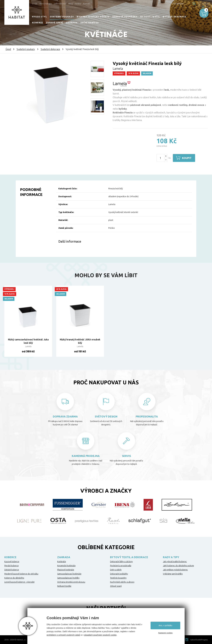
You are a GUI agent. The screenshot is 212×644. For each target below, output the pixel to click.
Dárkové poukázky (125, 17)
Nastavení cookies (165, 633)
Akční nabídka (90, 23)
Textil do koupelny (118, 578)
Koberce (38, 23)
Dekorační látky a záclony (121, 562)
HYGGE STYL (39, 17)
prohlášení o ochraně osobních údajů (63, 635)
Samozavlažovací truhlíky (68, 578)
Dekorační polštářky (119, 574)
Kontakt (87, 4)
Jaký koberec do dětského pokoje (178, 566)
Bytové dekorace (175, 17)
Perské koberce (12, 566)
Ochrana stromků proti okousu (71, 582)
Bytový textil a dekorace (129, 557)
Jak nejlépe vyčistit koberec (175, 570)
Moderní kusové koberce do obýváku (21, 574)
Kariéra (78, 4)
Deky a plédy (116, 570)
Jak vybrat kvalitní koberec (175, 562)
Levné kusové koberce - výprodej (19, 582)
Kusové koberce (12, 562)
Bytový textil (150, 17)
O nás (35, 4)
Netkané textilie (64, 586)
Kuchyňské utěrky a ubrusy (122, 582)
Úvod (8, 49)
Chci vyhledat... (171, 4)
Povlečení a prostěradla (121, 566)
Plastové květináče (66, 570)
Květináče (62, 562)
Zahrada (72, 23)
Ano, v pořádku (165, 625)
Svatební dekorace (50, 49)
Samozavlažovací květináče (69, 574)
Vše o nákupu (46, 4)
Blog (71, 4)
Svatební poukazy (62, 17)
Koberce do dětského (14, 578)
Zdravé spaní (55, 23)
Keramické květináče (66, 566)
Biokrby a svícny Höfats (93, 17)
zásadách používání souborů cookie (100, 635)
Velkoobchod (60, 4)
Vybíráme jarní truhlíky (173, 574)
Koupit (188, 158)
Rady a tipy (171, 557)
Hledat (187, 4)
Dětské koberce (12, 570)
